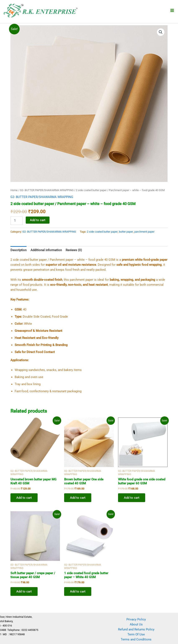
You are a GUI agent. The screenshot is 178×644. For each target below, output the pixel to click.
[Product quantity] (17, 221)
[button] (161, 32)
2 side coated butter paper (102, 232)
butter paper (126, 232)
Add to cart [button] (24, 498)
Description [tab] (18, 250)
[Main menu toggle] (172, 10)
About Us (136, 624)
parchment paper (144, 232)
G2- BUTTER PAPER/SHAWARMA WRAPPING (47, 190)
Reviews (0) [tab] (74, 250)
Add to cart (38, 220)
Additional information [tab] (46, 250)
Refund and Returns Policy (136, 629)
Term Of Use (136, 634)
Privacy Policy (136, 619)
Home (14, 190)
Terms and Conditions (136, 639)
